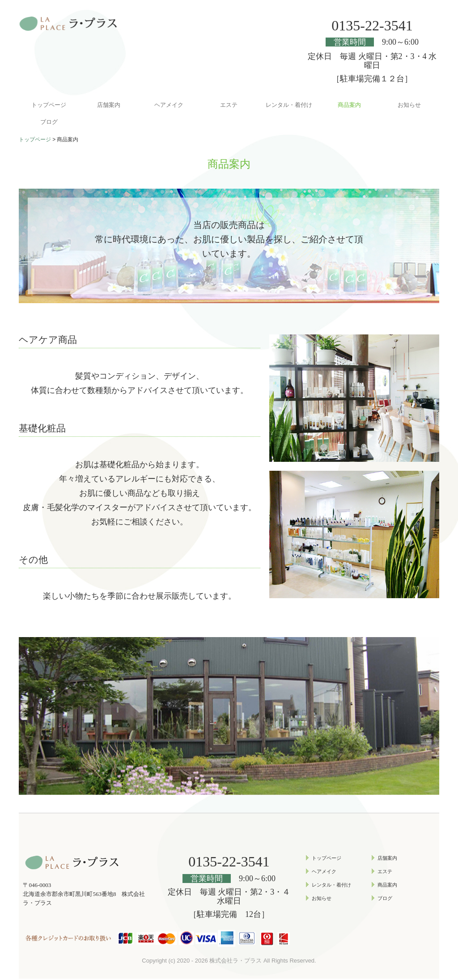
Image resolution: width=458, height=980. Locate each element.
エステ (229, 105)
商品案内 (349, 105)
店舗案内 (109, 105)
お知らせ (409, 105)
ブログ (49, 122)
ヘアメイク (169, 105)
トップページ (49, 105)
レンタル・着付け (289, 105)
